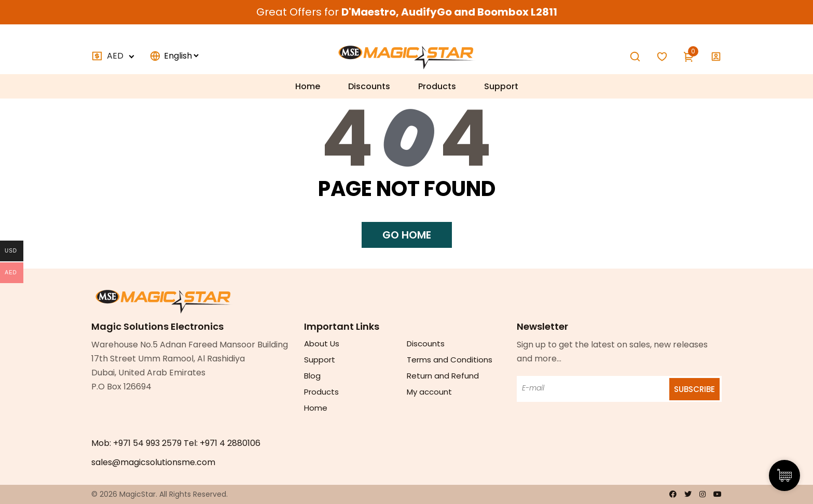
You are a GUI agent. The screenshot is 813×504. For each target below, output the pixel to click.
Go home (407, 235)
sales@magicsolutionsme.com (153, 462)
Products (437, 86)
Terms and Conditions (450, 360)
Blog (312, 376)
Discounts (369, 86)
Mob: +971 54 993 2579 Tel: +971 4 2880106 (176, 443)
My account (429, 392)
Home (308, 86)
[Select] (181, 56)
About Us (322, 344)
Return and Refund (443, 376)
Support (501, 86)
